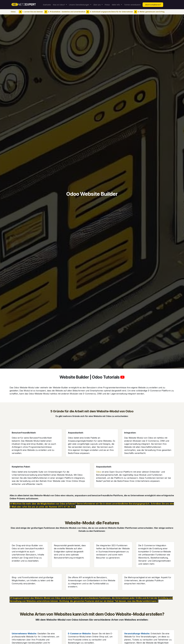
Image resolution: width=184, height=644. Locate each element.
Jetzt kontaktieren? (153, 5)
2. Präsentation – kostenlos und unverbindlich (67, 12)
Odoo (13, 12)
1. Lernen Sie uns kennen (33, 12)
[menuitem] (47, 5)
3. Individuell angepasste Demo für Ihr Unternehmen (111, 12)
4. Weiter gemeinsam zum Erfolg (151, 12)
